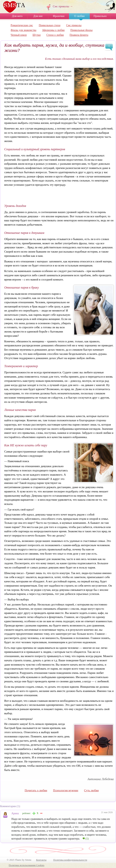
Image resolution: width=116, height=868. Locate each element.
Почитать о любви (36, 790)
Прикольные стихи (49, 25)
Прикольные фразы (81, 30)
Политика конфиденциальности (70, 860)
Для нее (38, 16)
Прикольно (100, 16)
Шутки (37, 35)
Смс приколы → (63, 6)
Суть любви (91, 790)
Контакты (41, 860)
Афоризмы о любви (53, 30)
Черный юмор (19, 35)
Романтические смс (22, 25)
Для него (17, 16)
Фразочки (59, 16)
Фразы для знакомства (23, 30)
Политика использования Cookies (26, 865)
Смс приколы (74, 25)
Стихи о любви (55, 35)
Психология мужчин (66, 790)
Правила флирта (79, 35)
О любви (79, 16)
